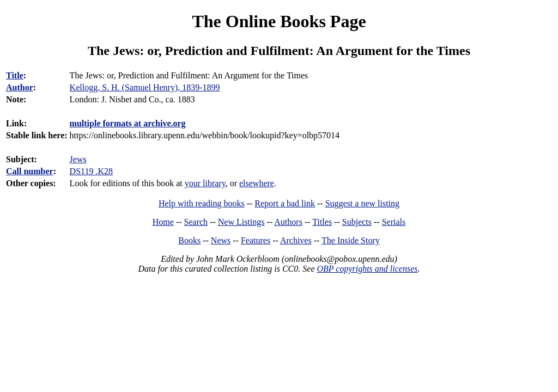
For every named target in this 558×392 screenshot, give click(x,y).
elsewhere (257, 183)
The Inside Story (351, 240)
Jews (78, 159)
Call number (30, 171)
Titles (322, 222)
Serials (394, 222)
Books (189, 240)
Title (15, 75)
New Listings (241, 222)
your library (205, 183)
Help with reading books (202, 203)
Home (163, 222)
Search (196, 222)
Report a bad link (285, 203)
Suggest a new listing (362, 203)
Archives (296, 240)
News (221, 240)
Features (256, 240)
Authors (288, 222)
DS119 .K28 (91, 171)
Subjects (357, 222)
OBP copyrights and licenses (367, 269)
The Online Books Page (279, 21)
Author (20, 87)
